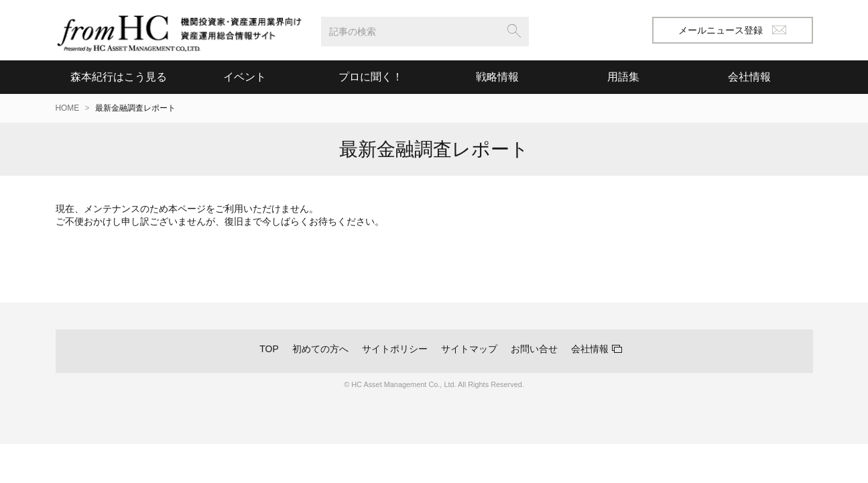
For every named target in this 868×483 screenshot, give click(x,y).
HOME (68, 108)
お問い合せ (534, 349)
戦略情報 (497, 77)
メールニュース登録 (732, 30)
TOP (269, 349)
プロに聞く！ (371, 77)
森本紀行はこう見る (119, 77)
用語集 (623, 77)
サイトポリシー (395, 349)
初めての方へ (320, 349)
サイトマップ (469, 349)
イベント (245, 77)
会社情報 (590, 349)
